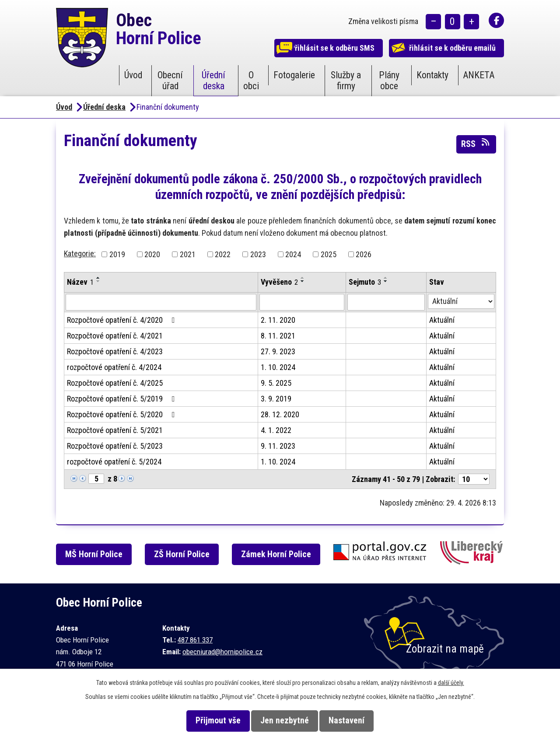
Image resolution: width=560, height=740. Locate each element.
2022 (223, 254)
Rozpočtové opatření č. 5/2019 (123, 399)
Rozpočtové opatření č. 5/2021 (115, 430)
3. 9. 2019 (276, 399)
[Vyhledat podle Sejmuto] (386, 302)
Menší (433, 22)
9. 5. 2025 (276, 383)
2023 (258, 254)
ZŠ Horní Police (187, 554)
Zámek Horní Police (283, 554)
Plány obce (389, 80)
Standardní (453, 22)
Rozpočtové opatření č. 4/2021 (115, 336)
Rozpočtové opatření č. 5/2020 (123, 414)
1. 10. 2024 (278, 367)
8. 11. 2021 (278, 336)
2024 (293, 254)
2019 (117, 254)
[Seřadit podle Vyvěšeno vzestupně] (303, 278)
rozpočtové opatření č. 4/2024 (114, 367)
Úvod (133, 75)
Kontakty (432, 75)
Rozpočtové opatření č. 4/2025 (115, 383)
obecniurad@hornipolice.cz (222, 652)
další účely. (451, 683)
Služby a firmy (346, 80)
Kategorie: (80, 253)
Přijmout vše (211, 721)
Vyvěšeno (279, 282)
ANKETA (479, 75)
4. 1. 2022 (276, 430)
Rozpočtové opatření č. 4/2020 (123, 320)
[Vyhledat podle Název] (161, 302)
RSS (476, 143)
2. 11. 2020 (278, 320)
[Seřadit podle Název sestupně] (98, 281)
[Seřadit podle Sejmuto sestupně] (386, 281)
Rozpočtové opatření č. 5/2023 (115, 446)
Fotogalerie (294, 75)
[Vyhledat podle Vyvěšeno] (302, 302)
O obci (251, 80)
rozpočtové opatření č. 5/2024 (114, 462)
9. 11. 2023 (278, 446)
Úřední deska (213, 80)
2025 (329, 254)
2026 (364, 254)
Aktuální (442, 320)
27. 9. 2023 (278, 351)
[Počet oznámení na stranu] (474, 479)
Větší (471, 22)
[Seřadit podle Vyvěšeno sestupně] (303, 281)
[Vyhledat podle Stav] (461, 301)
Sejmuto (365, 282)
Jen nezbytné (285, 721)
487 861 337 (195, 640)
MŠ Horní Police (98, 554)
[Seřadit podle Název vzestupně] (98, 278)
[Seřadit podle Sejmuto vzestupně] (386, 278)
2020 (152, 254)
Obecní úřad (170, 80)
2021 (188, 254)
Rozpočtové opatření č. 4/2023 (115, 351)
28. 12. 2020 (280, 414)
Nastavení (354, 721)
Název (80, 282)
